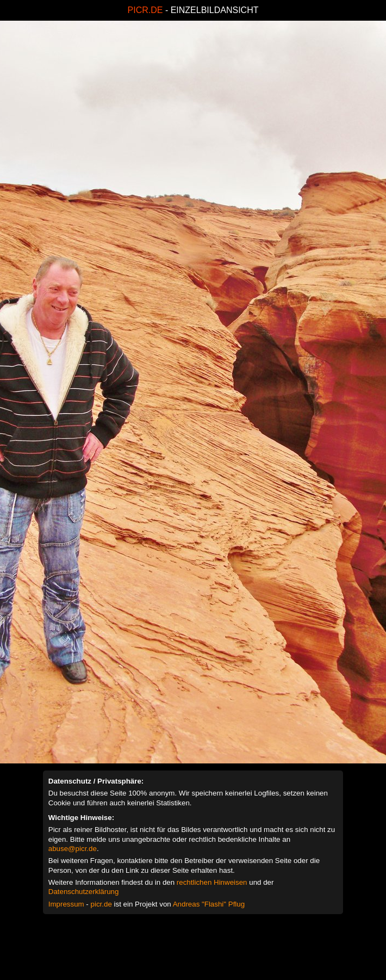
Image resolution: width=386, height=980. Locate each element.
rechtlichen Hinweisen (212, 882)
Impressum (66, 904)
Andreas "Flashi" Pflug (209, 904)
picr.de (101, 904)
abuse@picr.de (73, 849)
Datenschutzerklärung (84, 892)
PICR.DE (145, 10)
